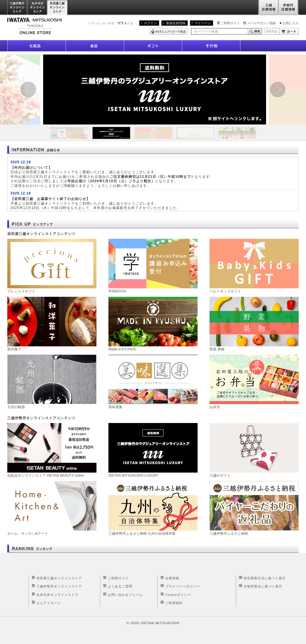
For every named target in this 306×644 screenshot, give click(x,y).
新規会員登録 (176, 23)
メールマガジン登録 (261, 23)
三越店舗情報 (268, 8)
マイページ (203, 23)
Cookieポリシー (178, 595)
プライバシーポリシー (183, 586)
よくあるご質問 (120, 586)
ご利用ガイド (230, 23)
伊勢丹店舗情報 (289, 8)
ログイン (150, 23)
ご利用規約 (174, 603)
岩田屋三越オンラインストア (58, 8)
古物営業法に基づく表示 (263, 586)
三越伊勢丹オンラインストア (17, 8)
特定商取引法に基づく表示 (265, 578)
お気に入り (291, 23)
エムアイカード (49, 603)
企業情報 (172, 578)
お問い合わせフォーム (125, 595)
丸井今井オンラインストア (38, 8)
